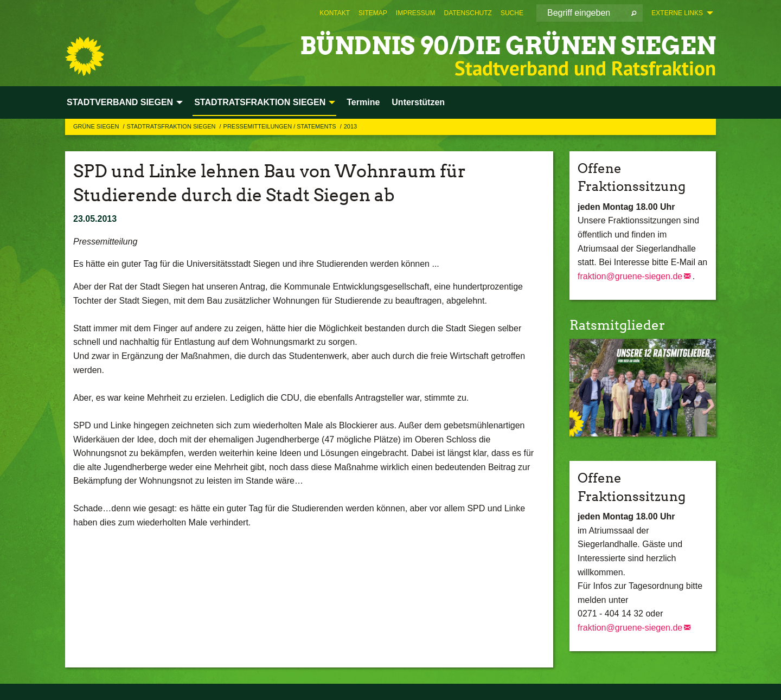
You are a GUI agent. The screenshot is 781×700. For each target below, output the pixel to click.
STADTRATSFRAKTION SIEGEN (172, 126)
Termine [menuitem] (363, 102)
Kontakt (335, 13)
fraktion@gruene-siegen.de (630, 276)
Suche (512, 13)
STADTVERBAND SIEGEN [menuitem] (120, 102)
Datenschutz (468, 13)
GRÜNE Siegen (97, 126)
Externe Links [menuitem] (677, 13)
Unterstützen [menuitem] (418, 102)
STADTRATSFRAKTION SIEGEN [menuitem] (260, 102)
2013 (350, 126)
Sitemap (373, 13)
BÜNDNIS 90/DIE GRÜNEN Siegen (508, 46)
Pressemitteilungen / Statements (281, 126)
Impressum (416, 13)
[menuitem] (335, 13)
